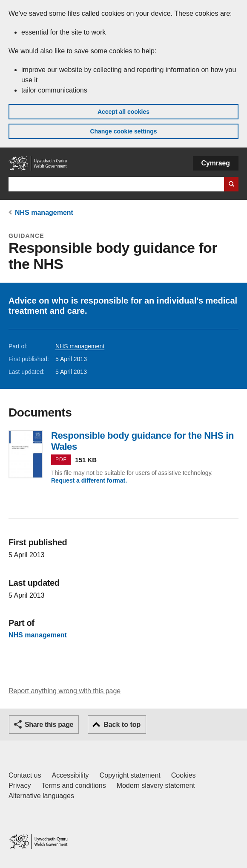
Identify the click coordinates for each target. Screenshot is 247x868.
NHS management (44, 213)
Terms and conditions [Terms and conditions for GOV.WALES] (73, 786)
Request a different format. (89, 480)
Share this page (49, 725)
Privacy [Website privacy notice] (20, 786)
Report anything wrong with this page (65, 691)
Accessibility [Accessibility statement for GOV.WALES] (70, 775)
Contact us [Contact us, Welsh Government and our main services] (25, 775)
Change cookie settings (123, 131)
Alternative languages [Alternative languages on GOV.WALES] (41, 796)
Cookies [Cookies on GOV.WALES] (184, 775)
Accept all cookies (123, 112)
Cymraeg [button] (216, 163)
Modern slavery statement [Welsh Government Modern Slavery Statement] (156, 786)
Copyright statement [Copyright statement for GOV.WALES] (130, 775)
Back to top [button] (122, 725)
